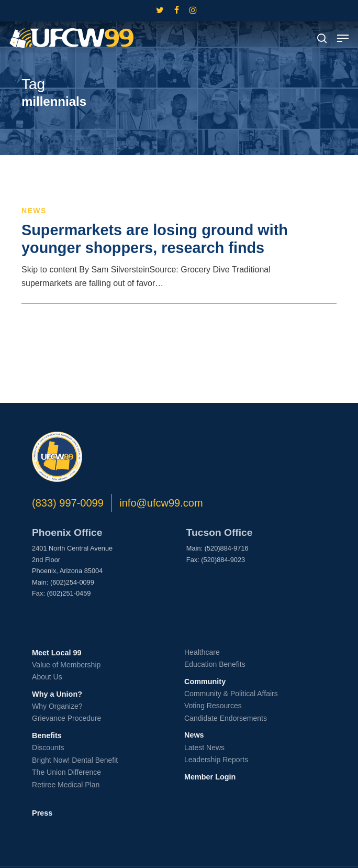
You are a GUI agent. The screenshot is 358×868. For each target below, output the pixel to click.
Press (42, 813)
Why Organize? (57, 706)
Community (205, 682)
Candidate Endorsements (226, 718)
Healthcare (202, 652)
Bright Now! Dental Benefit (75, 760)
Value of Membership (66, 665)
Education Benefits (215, 664)
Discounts (48, 748)
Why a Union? (57, 694)
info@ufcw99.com (161, 503)
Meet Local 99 (57, 653)
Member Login (210, 777)
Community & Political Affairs (231, 694)
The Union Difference (66, 772)
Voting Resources (213, 706)
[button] (343, 38)
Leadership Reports (216, 760)
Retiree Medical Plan (66, 785)
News (34, 211)
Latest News (204, 748)
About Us (47, 677)
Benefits (47, 735)
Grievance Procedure (66, 718)
